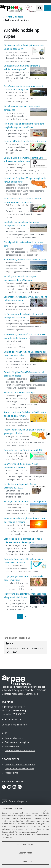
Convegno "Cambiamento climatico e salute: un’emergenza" (22, 67)
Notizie (3, 17)
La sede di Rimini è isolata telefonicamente (25, 141)
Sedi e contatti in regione (17, 742)
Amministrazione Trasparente (20, 764)
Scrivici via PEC (12, 746)
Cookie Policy (7, 837)
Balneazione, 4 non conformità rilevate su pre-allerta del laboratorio (25, 336)
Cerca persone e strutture (15, 725)
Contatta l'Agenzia (14, 738)
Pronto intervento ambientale (20, 750)
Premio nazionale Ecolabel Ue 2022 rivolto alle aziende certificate (25, 414)
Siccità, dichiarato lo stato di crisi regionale (25, 501)
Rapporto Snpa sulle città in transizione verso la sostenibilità (24, 561)
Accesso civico (12, 773)
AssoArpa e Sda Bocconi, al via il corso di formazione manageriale (24, 88)
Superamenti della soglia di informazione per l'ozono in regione (24, 520)
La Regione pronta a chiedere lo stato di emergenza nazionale (24, 316)
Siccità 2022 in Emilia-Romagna (20, 393)
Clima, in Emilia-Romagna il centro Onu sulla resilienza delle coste (23, 160)
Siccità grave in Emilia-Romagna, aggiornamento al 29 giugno (20, 278)
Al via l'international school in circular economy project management (22, 200)
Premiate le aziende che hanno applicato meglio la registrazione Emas (24, 125)
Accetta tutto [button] (25, 853)
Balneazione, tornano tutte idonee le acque (25, 260)
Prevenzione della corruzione (19, 769)
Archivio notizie (16, 17)
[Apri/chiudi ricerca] (40, 8)
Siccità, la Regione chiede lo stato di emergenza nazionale (21, 224)
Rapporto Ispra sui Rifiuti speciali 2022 (23, 450)
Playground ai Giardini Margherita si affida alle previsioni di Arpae (25, 595)
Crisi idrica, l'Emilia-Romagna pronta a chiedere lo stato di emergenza (23, 540)
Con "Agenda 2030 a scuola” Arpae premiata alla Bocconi (21, 466)
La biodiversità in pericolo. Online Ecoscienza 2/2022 (20, 486)
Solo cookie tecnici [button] (25, 845)
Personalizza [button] (26, 861)
